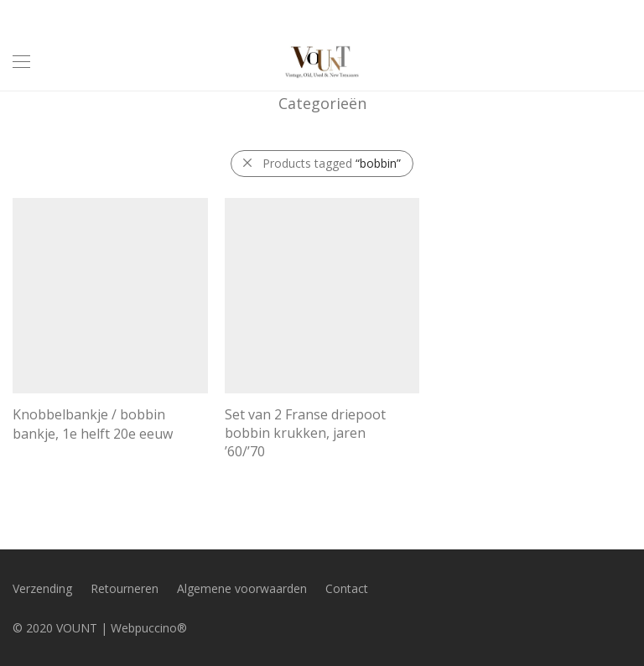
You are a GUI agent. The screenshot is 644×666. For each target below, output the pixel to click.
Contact (347, 588)
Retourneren (125, 588)
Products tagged (332, 163)
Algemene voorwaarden (242, 588)
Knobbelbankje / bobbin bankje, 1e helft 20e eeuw (93, 424)
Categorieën (322, 103)
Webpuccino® (149, 628)
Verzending (42, 588)
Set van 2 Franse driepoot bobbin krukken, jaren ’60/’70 (305, 433)
